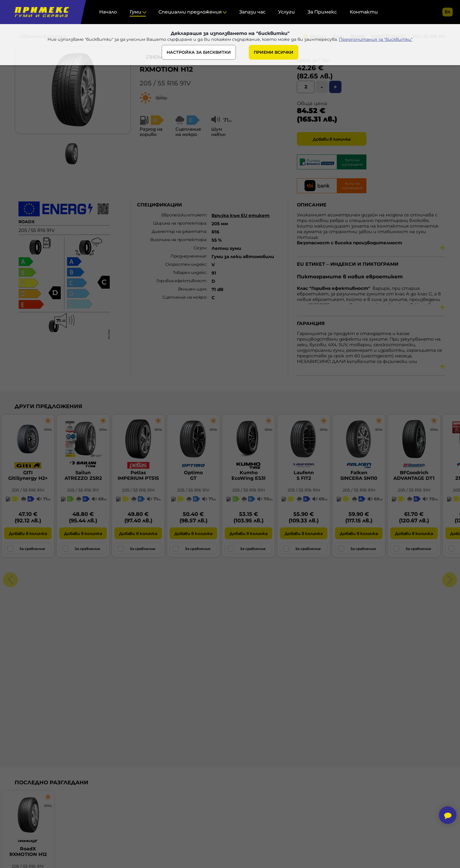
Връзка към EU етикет (241, 215)
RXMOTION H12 (166, 69)
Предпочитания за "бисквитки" (382, 41)
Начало (108, 12)
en (448, 12)
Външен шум (192, 289)
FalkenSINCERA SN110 (359, 475)
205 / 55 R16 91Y (83, 490)
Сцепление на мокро (184, 297)
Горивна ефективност (181, 281)
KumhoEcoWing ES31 (248, 475)
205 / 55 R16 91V (165, 83)
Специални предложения (190, 12)
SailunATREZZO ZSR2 (83, 475)
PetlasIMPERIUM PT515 (138, 475)
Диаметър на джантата (179, 231)
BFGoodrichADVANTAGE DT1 (414, 475)
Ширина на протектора (180, 223)
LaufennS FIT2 (304, 475)
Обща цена (312, 103)
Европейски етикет (184, 215)
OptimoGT (193, 475)
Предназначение (188, 256)
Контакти (364, 12)
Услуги (286, 12)
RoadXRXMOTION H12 (28, 852)
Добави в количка (332, 139)
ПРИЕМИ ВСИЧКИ (274, 54)
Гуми (136, 12)
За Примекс (322, 12)
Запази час (252, 12)
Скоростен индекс (186, 264)
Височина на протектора (178, 240)
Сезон (200, 248)
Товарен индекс (190, 272)
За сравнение (26, 549)
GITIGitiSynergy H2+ (28, 475)
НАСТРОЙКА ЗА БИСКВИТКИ (199, 54)
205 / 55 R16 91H (28, 490)
